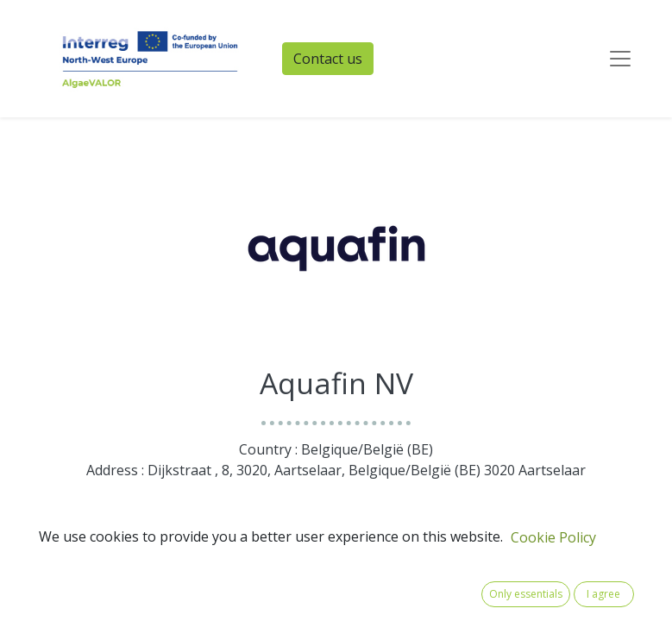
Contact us (328, 59)
